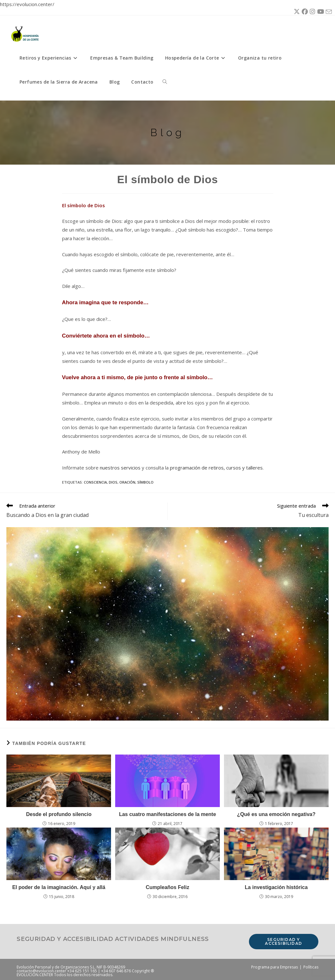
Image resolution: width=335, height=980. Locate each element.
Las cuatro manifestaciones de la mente (167, 814)
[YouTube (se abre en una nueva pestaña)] (319, 12)
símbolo (145, 482)
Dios (113, 482)
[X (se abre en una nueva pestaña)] (296, 12)
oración (127, 482)
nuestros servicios (120, 468)
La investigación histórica (276, 887)
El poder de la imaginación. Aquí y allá (59, 887)
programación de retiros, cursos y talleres (216, 468)
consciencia (95, 482)
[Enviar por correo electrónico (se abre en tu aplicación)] (328, 12)
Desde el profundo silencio (59, 814)
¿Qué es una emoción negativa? (276, 814)
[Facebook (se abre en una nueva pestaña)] (304, 12)
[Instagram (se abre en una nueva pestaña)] (311, 12)
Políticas (311, 967)
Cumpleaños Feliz (167, 887)
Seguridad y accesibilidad (283, 941)
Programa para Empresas (275, 967)
